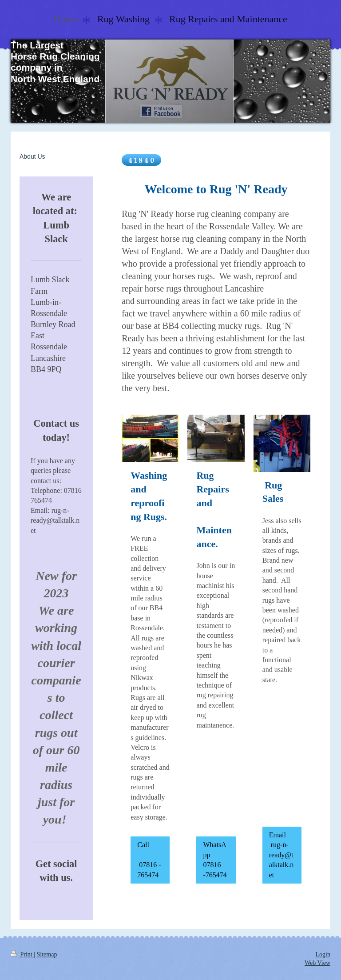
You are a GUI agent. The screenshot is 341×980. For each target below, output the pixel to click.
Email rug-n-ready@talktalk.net (282, 855)
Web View (317, 963)
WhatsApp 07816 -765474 (215, 860)
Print (22, 954)
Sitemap (47, 954)
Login (323, 954)
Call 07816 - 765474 (149, 860)
